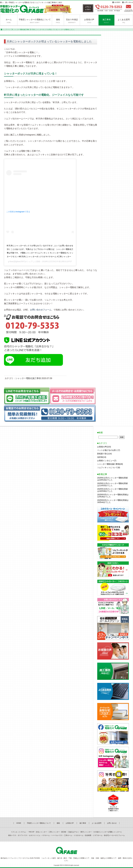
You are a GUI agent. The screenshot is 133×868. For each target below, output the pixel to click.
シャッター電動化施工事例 (21, 30)
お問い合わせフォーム (41, 310)
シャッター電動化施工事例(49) (110, 464)
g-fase (11, 261)
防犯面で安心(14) (104, 454)
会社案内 (117, 2)
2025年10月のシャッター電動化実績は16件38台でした (112, 490)
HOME (19, 823)
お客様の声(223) (104, 447)
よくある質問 (124, 21)
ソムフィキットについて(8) (109, 467)
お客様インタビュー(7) (107, 461)
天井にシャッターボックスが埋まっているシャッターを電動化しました (49, 41)
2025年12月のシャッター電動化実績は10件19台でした (112, 479)
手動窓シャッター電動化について (39, 823)
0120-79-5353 (111, 7)
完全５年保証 (72, 21)
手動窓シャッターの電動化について (35, 21)
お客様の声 (89, 21)
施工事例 (107, 21)
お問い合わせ (129, 2)
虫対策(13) (102, 457)
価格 (58, 21)
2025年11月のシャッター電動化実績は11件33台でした (112, 484)
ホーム (9, 21)
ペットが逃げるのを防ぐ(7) (109, 450)
